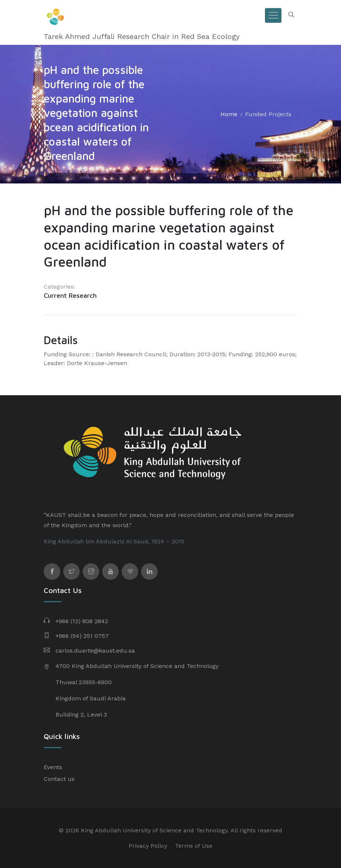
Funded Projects (268, 114)
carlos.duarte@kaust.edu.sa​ (95, 651)
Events (53, 767)
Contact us (59, 779)
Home (229, 114)
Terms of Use (194, 846)
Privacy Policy (148, 846)
